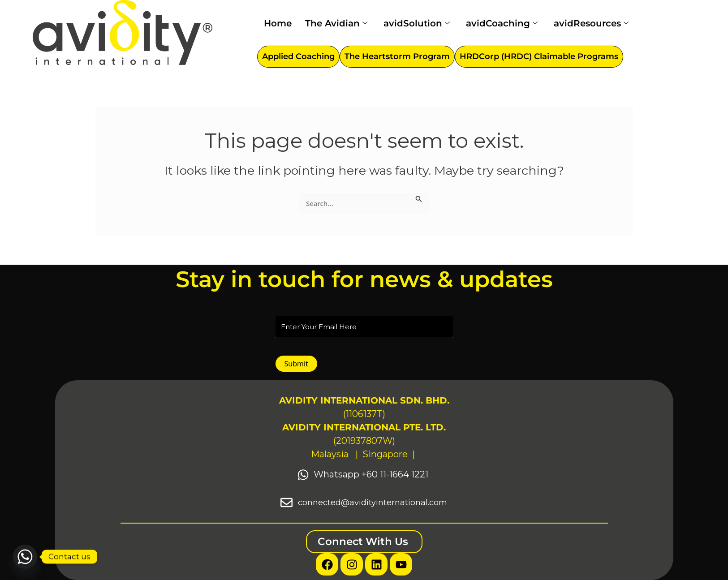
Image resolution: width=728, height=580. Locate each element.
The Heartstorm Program (397, 56)
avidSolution (417, 23)
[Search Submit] (419, 198)
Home (278, 23)
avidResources (591, 23)
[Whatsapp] (25, 557)
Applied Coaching (298, 56)
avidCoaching (502, 23)
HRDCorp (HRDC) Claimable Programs (539, 56)
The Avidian (336, 23)
